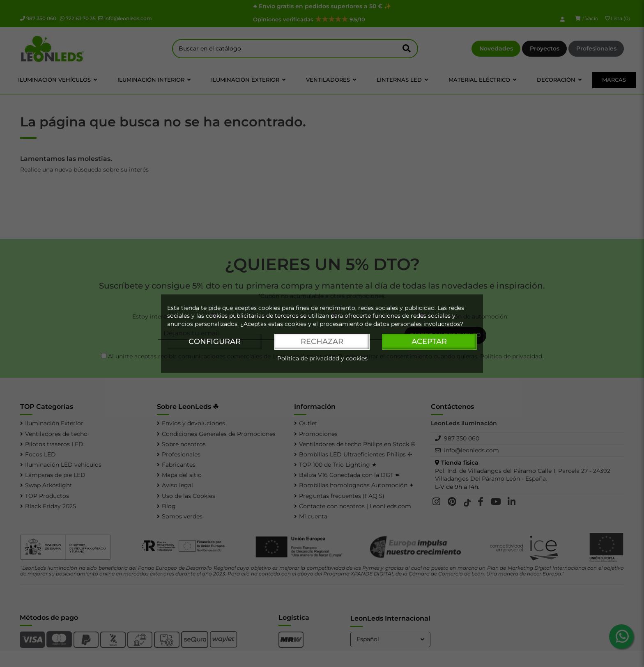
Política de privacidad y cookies (322, 358)
